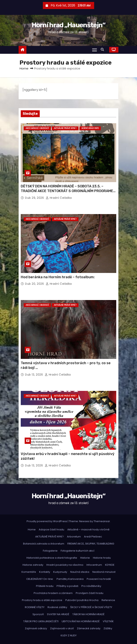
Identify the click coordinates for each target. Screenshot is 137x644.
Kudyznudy (60, 572)
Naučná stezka (80, 572)
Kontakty (45, 572)
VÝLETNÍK (108, 621)
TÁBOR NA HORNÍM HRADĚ (88, 614)
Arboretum (74, 537)
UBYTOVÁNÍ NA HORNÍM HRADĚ (81, 621)
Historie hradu (102, 558)
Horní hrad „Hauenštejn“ (69, 25)
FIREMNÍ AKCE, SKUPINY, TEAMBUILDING (91, 544)
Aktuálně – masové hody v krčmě (88, 530)
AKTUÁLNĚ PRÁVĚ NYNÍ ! (50, 537)
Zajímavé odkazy (36, 628)
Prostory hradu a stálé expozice (42, 600)
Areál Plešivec (93, 537)
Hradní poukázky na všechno (65, 565)
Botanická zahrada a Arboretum (44, 544)
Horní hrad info (90, 128)
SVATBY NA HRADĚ (58, 614)
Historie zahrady (33, 565)
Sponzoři (38, 614)
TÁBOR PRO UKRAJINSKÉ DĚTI (41, 621)
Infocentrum (94, 565)
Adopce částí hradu (51, 530)
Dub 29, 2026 (35, 198)
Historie (85, 558)
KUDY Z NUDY (69, 635)
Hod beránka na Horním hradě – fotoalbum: (58, 277)
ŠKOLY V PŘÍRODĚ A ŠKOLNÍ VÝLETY (91, 607)
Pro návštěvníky (91, 586)
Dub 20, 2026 (35, 284)
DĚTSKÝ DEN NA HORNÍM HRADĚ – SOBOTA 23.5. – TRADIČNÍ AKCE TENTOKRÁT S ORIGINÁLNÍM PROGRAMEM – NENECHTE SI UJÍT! (68, 191)
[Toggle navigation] (95, 50)
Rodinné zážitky (57, 607)
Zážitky (108, 628)
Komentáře (29, 572)
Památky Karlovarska (70, 579)
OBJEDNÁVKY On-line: (40, 579)
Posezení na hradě (99, 579)
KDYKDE (110, 565)
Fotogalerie (50, 551)
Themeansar (102, 521)
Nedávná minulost (104, 572)
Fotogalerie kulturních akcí (78, 551)
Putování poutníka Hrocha (82, 600)
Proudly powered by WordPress (47, 521)
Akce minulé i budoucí (37, 128)
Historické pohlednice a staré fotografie (52, 558)
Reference (108, 600)
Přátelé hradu (45, 586)
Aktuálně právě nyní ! (65, 128)
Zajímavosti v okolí (62, 628)
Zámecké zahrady (89, 628)
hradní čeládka (59, 198)
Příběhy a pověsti (67, 586)
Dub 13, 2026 (34, 375)
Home (24, 68)
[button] (103, 50)
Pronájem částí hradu (90, 593)
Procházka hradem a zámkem (53, 593)
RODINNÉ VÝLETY (35, 607)
